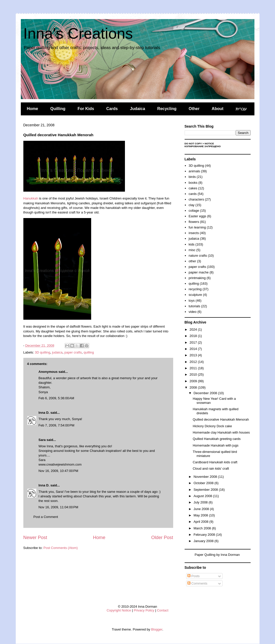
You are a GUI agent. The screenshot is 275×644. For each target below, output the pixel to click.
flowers (194, 222)
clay (192, 205)
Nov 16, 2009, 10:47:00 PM (58, 471)
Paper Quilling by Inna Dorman (217, 555)
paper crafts (73, 352)
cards (193, 194)
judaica (57, 352)
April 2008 (201, 522)
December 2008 (206, 393)
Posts (193, 576)
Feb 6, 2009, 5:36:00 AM (56, 398)
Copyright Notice (119, 610)
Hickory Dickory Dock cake (212, 426)
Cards (112, 109)
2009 (194, 381)
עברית (241, 109)
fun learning (197, 227)
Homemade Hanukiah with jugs (216, 445)
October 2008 (204, 483)
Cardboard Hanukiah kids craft (215, 462)
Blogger (157, 629)
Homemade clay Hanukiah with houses (221, 432)
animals (194, 171)
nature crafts (198, 256)
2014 (194, 349)
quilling (89, 352)
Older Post (162, 538)
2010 (194, 374)
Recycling (167, 109)
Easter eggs (197, 216)
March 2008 (203, 528)
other (192, 261)
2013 (194, 355)
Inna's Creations (78, 33)
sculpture (195, 295)
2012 (194, 362)
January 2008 (204, 541)
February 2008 (205, 535)
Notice (209, 143)
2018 (194, 336)
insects (194, 233)
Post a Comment (46, 517)
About (218, 109)
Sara (42, 440)
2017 (194, 342)
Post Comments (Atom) (61, 548)
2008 (194, 387)
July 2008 (201, 502)
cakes (193, 188)
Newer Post (35, 538)
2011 (194, 368)
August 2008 (203, 496)
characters (196, 199)
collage (194, 211)
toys (192, 301)
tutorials (195, 306)
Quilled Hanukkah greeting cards (217, 439)
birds (192, 177)
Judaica (138, 109)
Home (33, 109)
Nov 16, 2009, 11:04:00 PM (58, 507)
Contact (163, 610)
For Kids (86, 109)
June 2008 (202, 509)
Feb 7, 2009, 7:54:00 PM (56, 425)
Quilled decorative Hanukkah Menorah (221, 419)
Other (194, 109)
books (193, 183)
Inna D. (44, 413)
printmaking (197, 278)
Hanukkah (31, 198)
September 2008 (206, 490)
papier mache (199, 272)
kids (192, 244)
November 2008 (206, 477)
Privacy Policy (144, 610)
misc (192, 250)
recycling (195, 289)
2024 (194, 329)
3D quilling (43, 352)
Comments (197, 583)
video (193, 312)
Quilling (58, 109)
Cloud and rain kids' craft (211, 469)
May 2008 (201, 515)
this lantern (128, 496)
